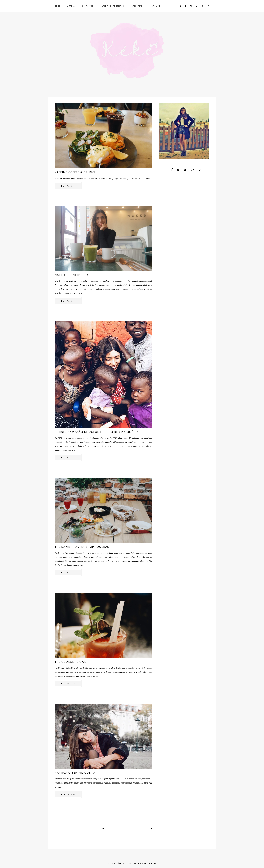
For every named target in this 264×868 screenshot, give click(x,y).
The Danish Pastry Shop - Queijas (82, 547)
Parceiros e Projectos (112, 6)
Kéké (119, 863)
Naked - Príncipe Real (72, 275)
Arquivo (156, 6)
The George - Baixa (70, 661)
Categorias (136, 6)
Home (57, 6)
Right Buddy (149, 863)
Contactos (88, 6)
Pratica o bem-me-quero (75, 772)
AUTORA (71, 6)
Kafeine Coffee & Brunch (76, 172)
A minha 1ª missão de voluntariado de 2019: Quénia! (97, 432)
